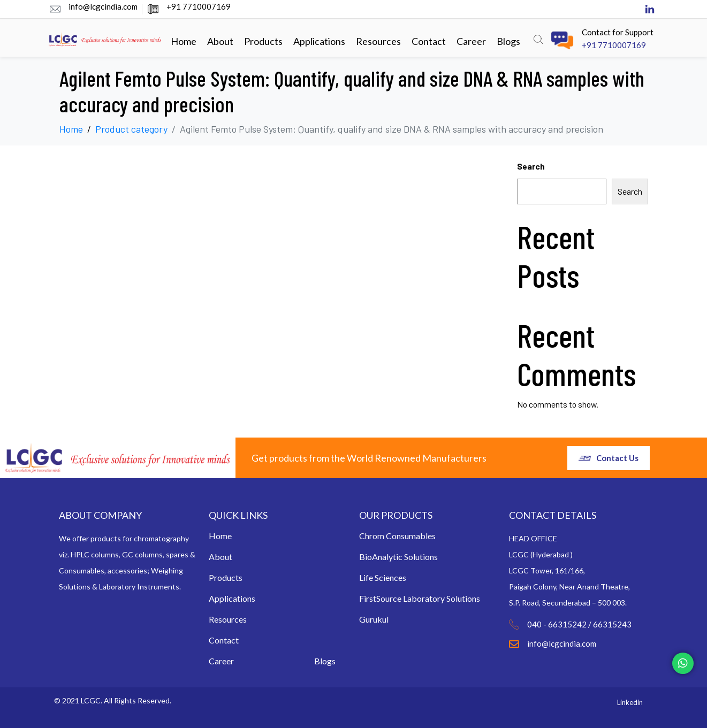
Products (263, 41)
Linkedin (630, 702)
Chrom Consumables (397, 536)
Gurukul (374, 619)
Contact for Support (618, 32)
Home (184, 41)
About (220, 41)
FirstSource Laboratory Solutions (420, 598)
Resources (378, 41)
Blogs (508, 41)
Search (531, 166)
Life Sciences (383, 577)
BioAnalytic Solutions (398, 557)
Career (471, 41)
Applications (319, 41)
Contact (429, 41)
